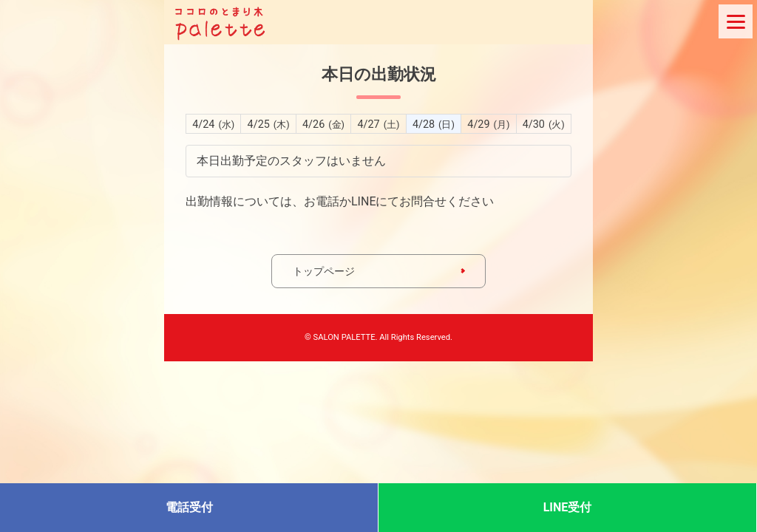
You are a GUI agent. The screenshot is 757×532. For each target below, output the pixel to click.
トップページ (324, 271)
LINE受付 (568, 507)
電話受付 (189, 507)
